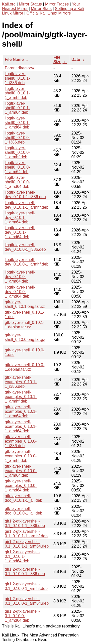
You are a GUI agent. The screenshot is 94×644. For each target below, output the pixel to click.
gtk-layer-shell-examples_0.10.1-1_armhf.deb (21, 397)
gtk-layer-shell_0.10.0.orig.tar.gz (25, 337)
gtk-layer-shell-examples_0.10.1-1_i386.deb (21, 382)
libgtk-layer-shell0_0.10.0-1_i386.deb (17, 138)
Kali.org (9, 4)
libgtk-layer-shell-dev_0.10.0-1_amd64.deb (20, 292)
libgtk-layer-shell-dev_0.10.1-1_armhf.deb (27, 205)
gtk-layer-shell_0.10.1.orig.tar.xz (25, 304)
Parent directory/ (19, 68)
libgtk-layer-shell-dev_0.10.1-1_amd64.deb (20, 232)
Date (76, 59)
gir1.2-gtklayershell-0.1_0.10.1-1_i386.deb (25, 523)
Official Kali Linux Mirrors (49, 13)
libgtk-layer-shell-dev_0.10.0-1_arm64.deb (20, 277)
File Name (14, 59)
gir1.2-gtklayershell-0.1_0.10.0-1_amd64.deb (22, 616)
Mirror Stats (41, 9)
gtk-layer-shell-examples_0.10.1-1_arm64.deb (21, 411)
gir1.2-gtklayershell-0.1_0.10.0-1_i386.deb (25, 571)
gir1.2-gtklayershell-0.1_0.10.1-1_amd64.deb (22, 556)
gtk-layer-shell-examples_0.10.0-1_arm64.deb (21, 471)
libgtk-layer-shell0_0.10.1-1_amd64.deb (17, 123)
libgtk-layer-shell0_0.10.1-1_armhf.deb (17, 93)
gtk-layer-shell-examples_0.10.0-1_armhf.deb (21, 456)
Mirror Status (30, 4)
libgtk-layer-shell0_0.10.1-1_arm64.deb (17, 108)
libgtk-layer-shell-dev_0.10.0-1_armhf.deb (27, 262)
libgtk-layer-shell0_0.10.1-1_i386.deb (17, 78)
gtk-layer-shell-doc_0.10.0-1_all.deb (23, 511)
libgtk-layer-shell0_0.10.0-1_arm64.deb (17, 167)
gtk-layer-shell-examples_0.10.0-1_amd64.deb (21, 486)
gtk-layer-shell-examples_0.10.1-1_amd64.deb (21, 426)
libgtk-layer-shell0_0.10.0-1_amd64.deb (17, 182)
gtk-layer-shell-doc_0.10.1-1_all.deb (23, 498)
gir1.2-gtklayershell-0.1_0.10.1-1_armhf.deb (26, 534)
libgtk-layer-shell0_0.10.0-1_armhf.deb (17, 152)
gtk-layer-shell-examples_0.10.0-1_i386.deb (21, 441)
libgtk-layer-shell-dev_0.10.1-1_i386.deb (25, 195)
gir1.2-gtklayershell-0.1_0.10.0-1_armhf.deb (26, 586)
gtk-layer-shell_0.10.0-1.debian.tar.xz (25, 367)
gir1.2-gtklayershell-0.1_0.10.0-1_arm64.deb (27, 601)
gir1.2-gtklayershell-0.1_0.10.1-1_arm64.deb (27, 544)
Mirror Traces (57, 4)
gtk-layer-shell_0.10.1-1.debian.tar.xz (25, 325)
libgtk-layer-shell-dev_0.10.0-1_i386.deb (25, 247)
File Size (57, 59)
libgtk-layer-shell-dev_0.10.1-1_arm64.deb (20, 218)
